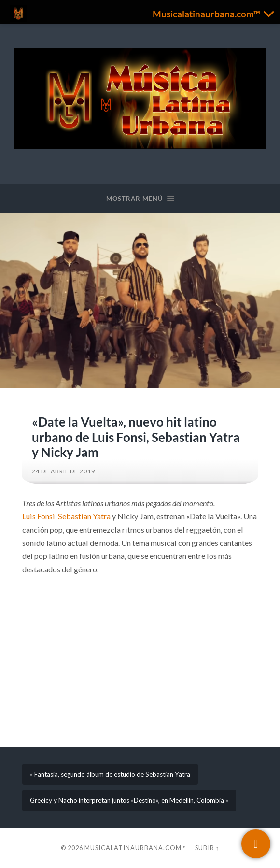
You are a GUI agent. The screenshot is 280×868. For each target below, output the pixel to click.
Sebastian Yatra (84, 516)
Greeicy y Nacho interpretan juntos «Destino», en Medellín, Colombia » (129, 800)
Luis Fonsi (39, 516)
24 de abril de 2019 (63, 471)
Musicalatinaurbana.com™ (135, 848)
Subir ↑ (207, 848)
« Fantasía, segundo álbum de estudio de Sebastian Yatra (110, 774)
